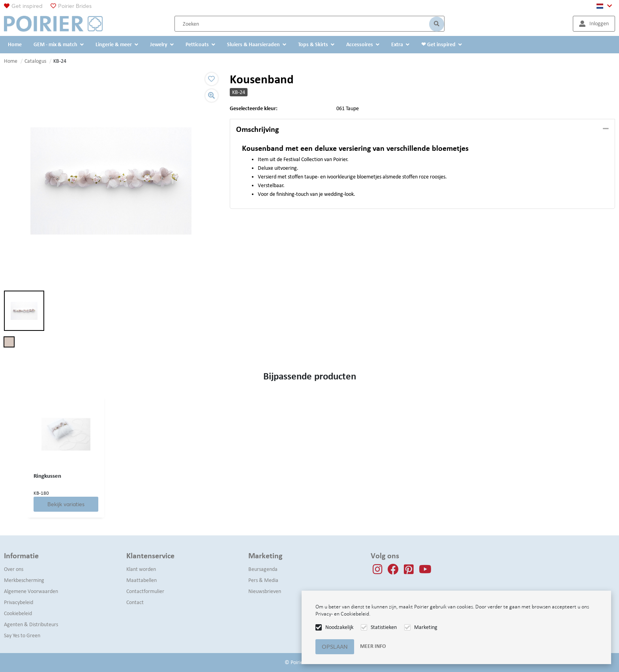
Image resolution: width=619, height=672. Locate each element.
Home (11, 61)
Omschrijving (257, 129)
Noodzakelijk (339, 627)
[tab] (422, 130)
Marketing (426, 627)
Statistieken (384, 627)
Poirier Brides (75, 6)
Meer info (373, 646)
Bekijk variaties (66, 504)
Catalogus (35, 61)
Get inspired (27, 6)
